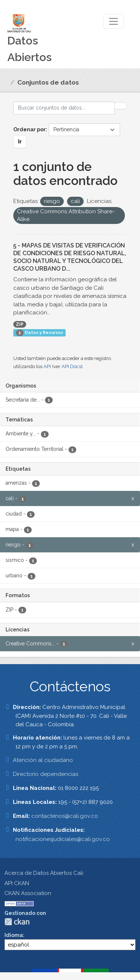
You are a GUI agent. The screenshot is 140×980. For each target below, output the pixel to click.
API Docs (71, 366)
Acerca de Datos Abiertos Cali (44, 873)
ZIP (20, 324)
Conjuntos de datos (48, 82)
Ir (20, 142)
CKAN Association (28, 893)
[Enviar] (120, 106)
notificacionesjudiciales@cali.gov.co (63, 839)
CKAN (17, 922)
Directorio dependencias (45, 774)
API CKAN (17, 883)
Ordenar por (29, 129)
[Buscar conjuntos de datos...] (64, 108)
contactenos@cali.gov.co (65, 816)
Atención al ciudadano (43, 760)
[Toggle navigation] (113, 21)
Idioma (14, 935)
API (47, 366)
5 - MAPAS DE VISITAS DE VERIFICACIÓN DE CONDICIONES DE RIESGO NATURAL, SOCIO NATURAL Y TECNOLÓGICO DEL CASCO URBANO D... (70, 257)
